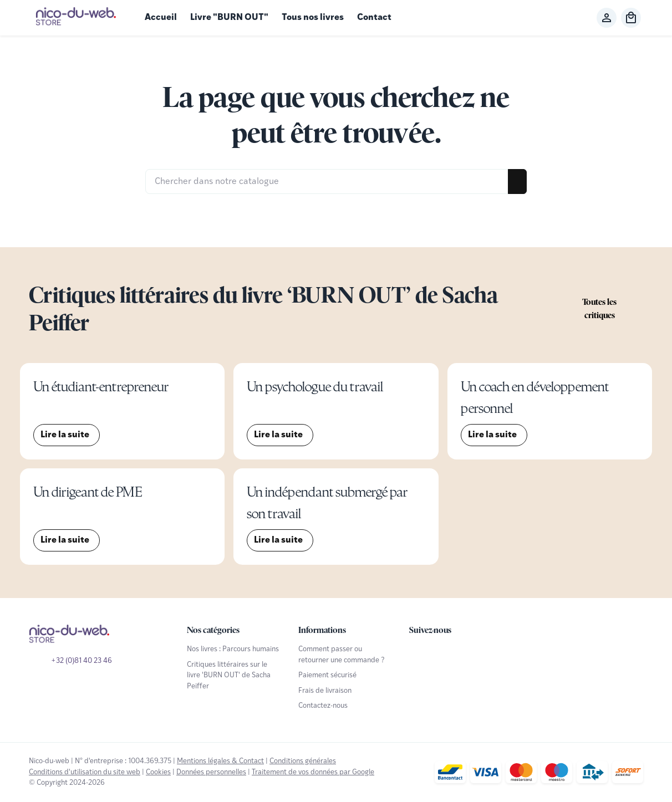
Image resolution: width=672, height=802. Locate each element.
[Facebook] (419, 654)
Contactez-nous (323, 706)
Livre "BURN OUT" (229, 18)
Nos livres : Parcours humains (233, 649)
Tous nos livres (313, 18)
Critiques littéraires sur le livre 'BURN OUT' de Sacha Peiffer (229, 676)
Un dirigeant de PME (88, 492)
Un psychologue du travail (315, 387)
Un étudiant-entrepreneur (101, 387)
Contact (374, 18)
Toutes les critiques (599, 308)
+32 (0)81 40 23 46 (82, 661)
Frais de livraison (325, 691)
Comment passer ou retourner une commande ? (342, 655)
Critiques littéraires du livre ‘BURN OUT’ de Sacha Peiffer (263, 309)
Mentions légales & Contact (220, 761)
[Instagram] (468, 654)
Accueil (161, 18)
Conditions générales (303, 761)
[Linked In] (492, 654)
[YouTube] (444, 654)
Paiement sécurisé (327, 675)
